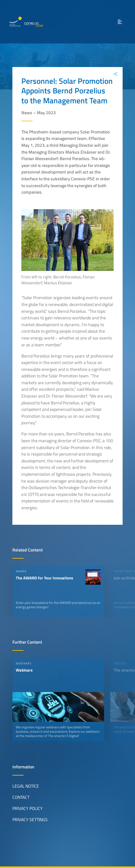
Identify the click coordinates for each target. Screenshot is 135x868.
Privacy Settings (30, 820)
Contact (21, 797)
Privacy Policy (28, 808)
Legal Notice (26, 786)
